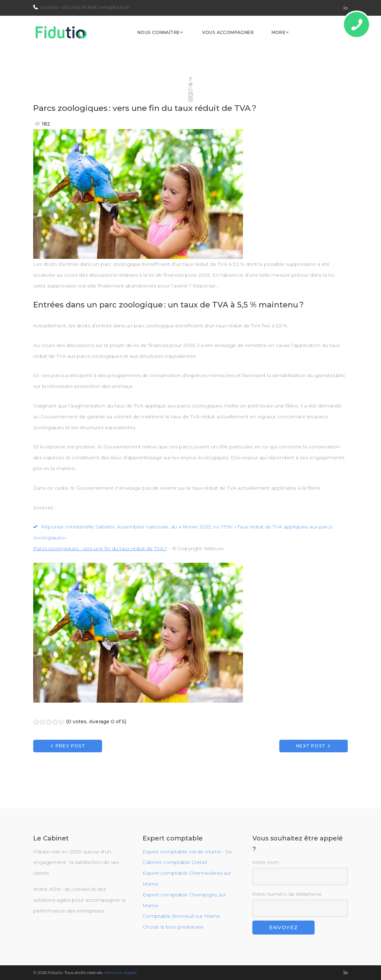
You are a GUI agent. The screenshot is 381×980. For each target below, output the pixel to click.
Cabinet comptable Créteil (175, 862)
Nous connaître (203, 39)
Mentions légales (120, 972)
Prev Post (70, 760)
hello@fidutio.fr (115, 7)
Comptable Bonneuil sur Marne (181, 916)
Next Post (311, 760)
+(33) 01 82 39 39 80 (79, 7)
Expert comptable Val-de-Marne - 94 (187, 852)
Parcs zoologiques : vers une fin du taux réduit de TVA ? (100, 562)
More (327, 39)
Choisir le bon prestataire (173, 927)
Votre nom (300, 872)
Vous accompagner (275, 39)
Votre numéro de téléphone (300, 904)
